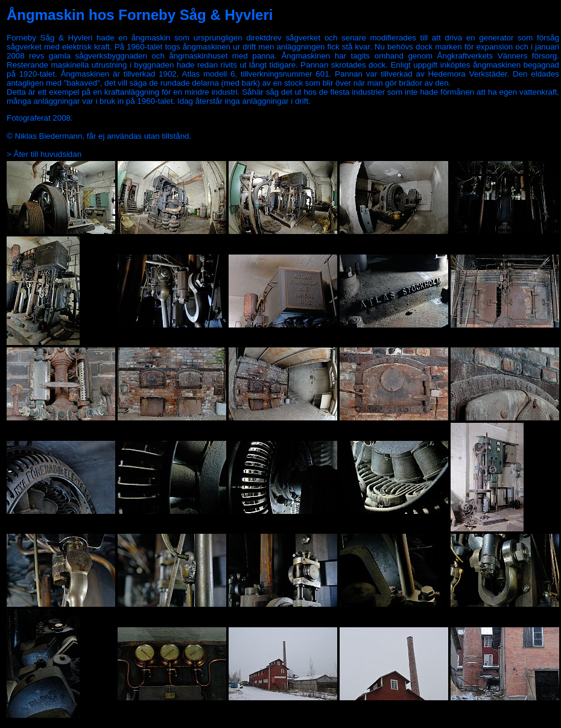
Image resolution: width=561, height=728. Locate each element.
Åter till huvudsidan (48, 154)
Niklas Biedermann (49, 136)
